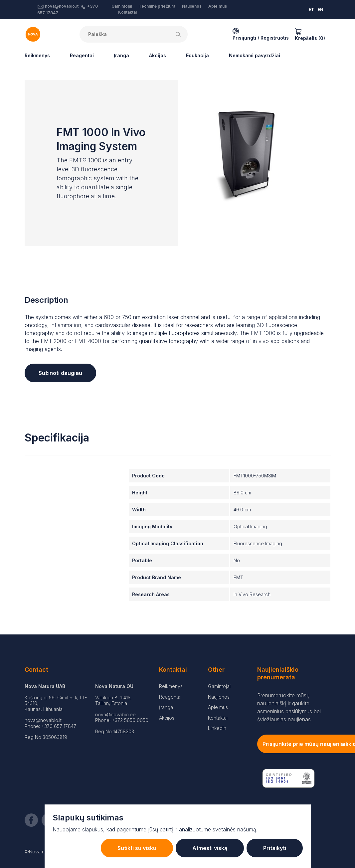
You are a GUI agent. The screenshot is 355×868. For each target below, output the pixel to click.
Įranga (121, 55)
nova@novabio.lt (62, 6)
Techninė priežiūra (157, 6)
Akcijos (158, 55)
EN (320, 9)
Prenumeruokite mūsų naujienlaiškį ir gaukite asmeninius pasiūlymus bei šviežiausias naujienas (289, 707)
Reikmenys (37, 55)
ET (311, 9)
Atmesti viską (210, 848)
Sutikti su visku (137, 848)
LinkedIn (217, 728)
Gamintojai (122, 6)
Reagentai (82, 55)
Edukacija (197, 55)
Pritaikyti (275, 848)
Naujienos (192, 6)
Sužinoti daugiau (60, 373)
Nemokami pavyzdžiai (255, 55)
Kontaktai (127, 12)
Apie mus (218, 6)
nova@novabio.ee (115, 714)
